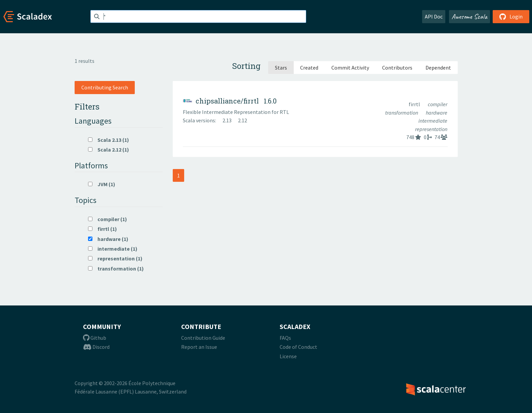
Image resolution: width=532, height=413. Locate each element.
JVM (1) (102, 184)
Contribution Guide (203, 338)
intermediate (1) (113, 249)
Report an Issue (199, 347)
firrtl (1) (103, 229)
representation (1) (115, 258)
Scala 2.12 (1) (109, 150)
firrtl (415, 104)
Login (511, 16)
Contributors (397, 68)
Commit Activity (350, 68)
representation (431, 129)
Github (95, 338)
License (288, 356)
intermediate (433, 121)
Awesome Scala (469, 16)
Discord (96, 347)
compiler (438, 104)
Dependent (438, 68)
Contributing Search (105, 87)
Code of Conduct (298, 347)
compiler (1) (108, 219)
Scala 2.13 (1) (109, 140)
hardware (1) (108, 239)
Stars (281, 68)
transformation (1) (116, 269)
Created (309, 68)
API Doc (434, 16)
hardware (437, 113)
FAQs (285, 338)
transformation (402, 113)
